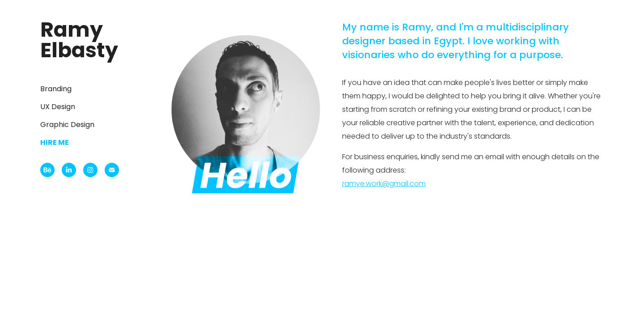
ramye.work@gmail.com (384, 184)
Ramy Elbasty (79, 42)
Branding (56, 89)
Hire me (55, 143)
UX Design (58, 107)
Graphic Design (67, 125)
